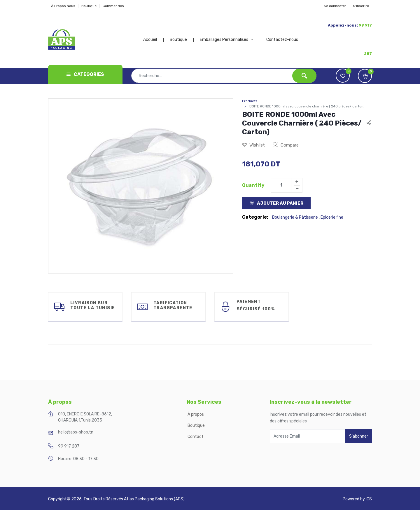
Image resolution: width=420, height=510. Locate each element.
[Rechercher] (304, 76)
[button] (365, 76)
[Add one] (297, 182)
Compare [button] (286, 145)
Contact (196, 437)
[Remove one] (297, 189)
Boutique (89, 6)
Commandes (113, 6)
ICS (369, 499)
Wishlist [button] (254, 145)
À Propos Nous (63, 6)
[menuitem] (153, 40)
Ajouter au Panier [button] (276, 203)
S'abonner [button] (359, 436)
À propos (196, 414)
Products (250, 101)
